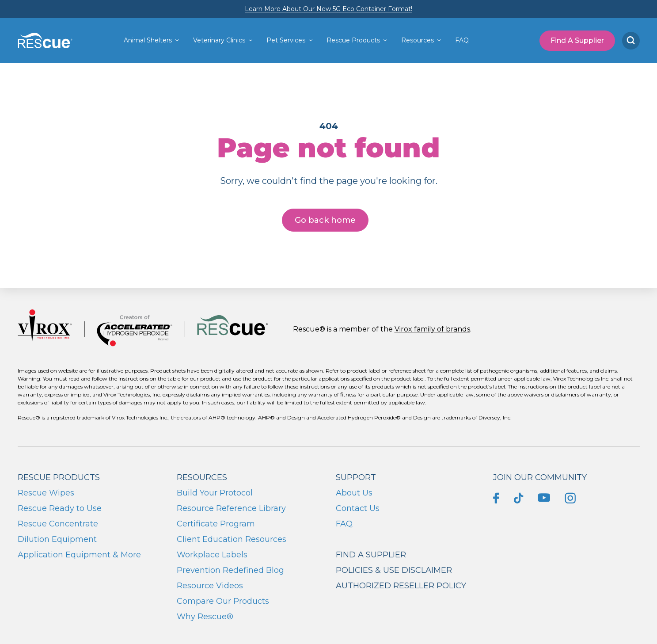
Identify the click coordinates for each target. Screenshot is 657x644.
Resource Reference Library (231, 508)
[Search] (631, 41)
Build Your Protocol (215, 493)
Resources (418, 40)
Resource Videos (210, 586)
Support (356, 477)
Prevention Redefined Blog (230, 570)
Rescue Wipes (46, 493)
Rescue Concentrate (58, 524)
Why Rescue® (205, 617)
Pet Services (286, 40)
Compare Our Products (223, 601)
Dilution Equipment (57, 539)
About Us (354, 493)
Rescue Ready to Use (60, 508)
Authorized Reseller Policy (401, 586)
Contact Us (358, 508)
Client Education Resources (232, 539)
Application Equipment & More (79, 555)
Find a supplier (371, 555)
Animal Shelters (148, 40)
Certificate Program (216, 524)
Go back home (325, 220)
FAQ (462, 40)
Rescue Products (353, 40)
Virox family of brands (432, 329)
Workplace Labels (212, 555)
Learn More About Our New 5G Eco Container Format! (328, 9)
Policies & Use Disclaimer (394, 570)
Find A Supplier (577, 40)
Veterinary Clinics (219, 40)
